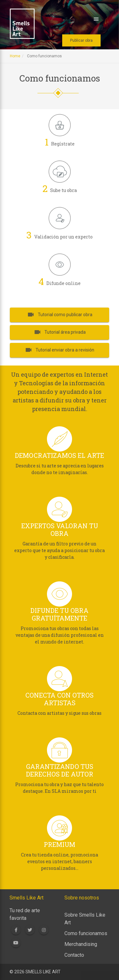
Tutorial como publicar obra (60, 314)
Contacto (74, 955)
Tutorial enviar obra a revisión (60, 350)
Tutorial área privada (60, 332)
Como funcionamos (86, 933)
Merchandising (81, 944)
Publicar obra (81, 40)
